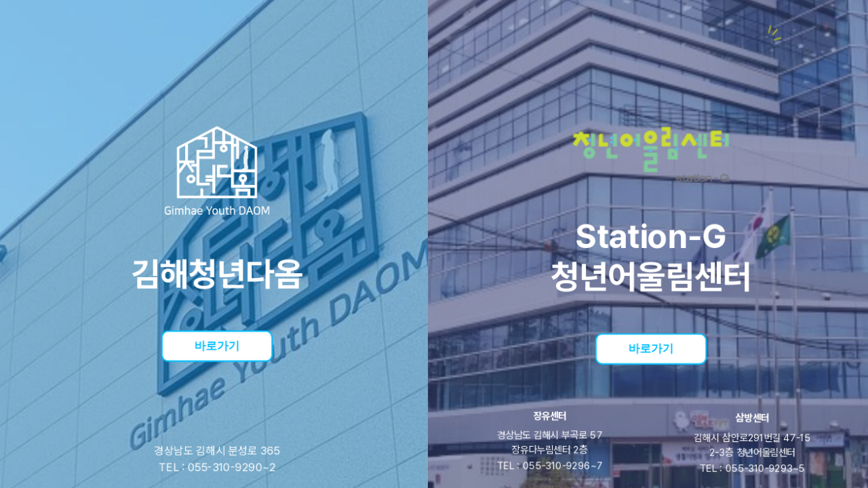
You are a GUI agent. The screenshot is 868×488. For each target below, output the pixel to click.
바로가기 (217, 345)
